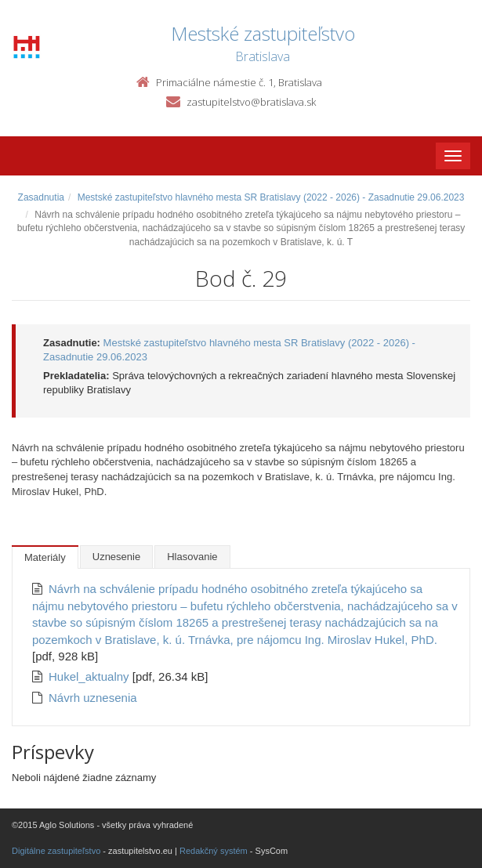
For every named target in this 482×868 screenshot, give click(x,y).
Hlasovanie (192, 557)
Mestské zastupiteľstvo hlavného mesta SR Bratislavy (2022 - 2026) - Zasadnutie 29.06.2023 (271, 197)
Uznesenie (116, 557)
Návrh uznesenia (93, 698)
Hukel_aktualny (91, 676)
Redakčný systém (214, 851)
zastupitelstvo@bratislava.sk (251, 102)
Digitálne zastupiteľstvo (56, 851)
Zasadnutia (41, 197)
